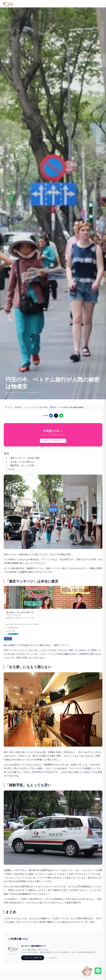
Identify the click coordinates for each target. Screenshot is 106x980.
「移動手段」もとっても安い (22, 465)
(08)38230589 (13, 628)
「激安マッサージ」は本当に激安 (24, 458)
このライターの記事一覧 (33, 958)
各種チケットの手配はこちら (53, 441)
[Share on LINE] (61, 416)
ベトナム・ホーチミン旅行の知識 (36, 407)
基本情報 (18, 407)
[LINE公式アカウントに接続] (92, 971)
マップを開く (13, 634)
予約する (8, 639)
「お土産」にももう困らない (22, 462)
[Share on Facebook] (51, 416)
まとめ (11, 469)
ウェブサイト (53, 958)
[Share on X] (56, 416)
